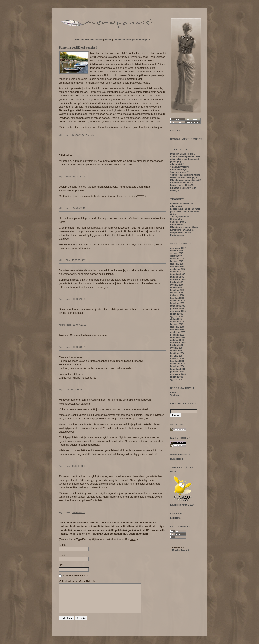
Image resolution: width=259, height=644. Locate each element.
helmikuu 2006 (177, 303)
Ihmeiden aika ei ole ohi (182, 154)
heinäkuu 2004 (177, 353)
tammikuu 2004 (177, 369)
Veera (69, 177)
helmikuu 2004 (177, 366)
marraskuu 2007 (178, 248)
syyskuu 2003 (177, 380)
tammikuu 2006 (177, 306)
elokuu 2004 (176, 351)
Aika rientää (176, 164)
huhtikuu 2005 (177, 330)
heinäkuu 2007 (177, 259)
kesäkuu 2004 (177, 356)
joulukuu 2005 (177, 309)
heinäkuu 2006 (177, 290)
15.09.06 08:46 (79, 466)
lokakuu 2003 (177, 377)
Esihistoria (175, 518)
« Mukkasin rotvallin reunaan (89, 40)
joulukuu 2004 (177, 340)
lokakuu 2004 (177, 345)
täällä (133, 539)
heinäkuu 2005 (177, 322)
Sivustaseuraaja (178, 172)
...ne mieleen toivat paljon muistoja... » (132, 40)
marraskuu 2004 (178, 343)
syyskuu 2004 (177, 348)
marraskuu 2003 (178, 374)
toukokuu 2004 (177, 359)
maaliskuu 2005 (178, 332)
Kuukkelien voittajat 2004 (182, 505)
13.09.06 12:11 (78, 208)
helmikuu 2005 (177, 335)
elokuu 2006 (176, 288)
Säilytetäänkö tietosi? (73, 576)
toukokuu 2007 (177, 264)
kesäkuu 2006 (177, 293)
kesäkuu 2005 (177, 324)
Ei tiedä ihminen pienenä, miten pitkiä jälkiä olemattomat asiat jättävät (185, 159)
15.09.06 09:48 (78, 512)
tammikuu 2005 (177, 337)
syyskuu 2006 (177, 285)
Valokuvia (175, 395)
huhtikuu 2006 (177, 298)
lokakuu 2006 (177, 282)
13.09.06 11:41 (80, 177)
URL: (62, 565)
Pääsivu (108, 40)
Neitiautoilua (176, 219)
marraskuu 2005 (178, 311)
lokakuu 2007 (177, 251)
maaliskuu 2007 (178, 269)
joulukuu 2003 (177, 372)
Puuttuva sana (177, 170)
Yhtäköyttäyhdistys (179, 167)
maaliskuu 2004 (178, 364)
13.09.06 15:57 (79, 260)
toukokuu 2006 (177, 295)
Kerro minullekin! (186, 139)
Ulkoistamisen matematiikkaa (184, 180)
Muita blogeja (177, 459)
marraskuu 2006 (178, 280)
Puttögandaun (177, 235)
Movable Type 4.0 (180, 550)
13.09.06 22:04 (78, 347)
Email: (63, 555)
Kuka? (63, 545)
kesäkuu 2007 (177, 261)
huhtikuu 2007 (177, 266)
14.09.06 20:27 (78, 390)
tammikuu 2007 (177, 274)
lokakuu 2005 (177, 314)
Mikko (173, 472)
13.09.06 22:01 (80, 325)
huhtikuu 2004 (177, 361)
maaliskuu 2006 (178, 301)
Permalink (90, 135)
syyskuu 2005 (177, 316)
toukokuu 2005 (177, 327)
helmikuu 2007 (177, 272)
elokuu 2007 (176, 256)
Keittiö (173, 392)
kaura (69, 325)
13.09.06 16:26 (78, 299)
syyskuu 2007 (177, 253)
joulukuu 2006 (177, 277)
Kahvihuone (180, 438)
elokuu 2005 (176, 319)
